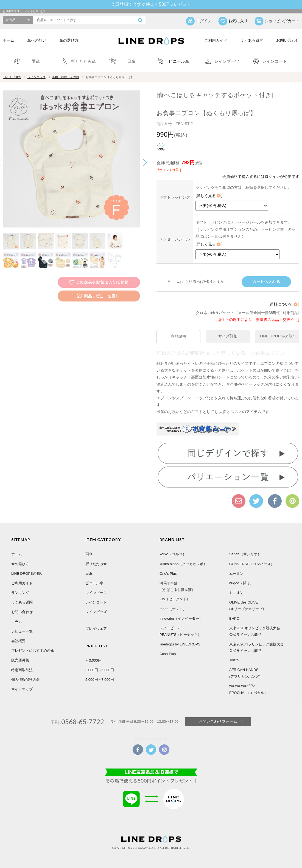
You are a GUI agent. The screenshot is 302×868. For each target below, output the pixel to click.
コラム (17, 622)
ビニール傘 (94, 583)
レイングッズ (37, 77)
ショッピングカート (282, 21)
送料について (284, 304)
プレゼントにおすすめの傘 (33, 651)
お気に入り (238, 21)
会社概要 (18, 641)
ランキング (20, 593)
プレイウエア (96, 629)
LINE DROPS (12, 77)
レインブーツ (96, 593)
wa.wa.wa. (238, 686)
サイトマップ (22, 689)
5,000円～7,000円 (100, 680)
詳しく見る (209, 196)
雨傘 (89, 554)
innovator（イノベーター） (181, 618)
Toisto (234, 660)
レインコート (96, 602)
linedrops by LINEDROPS (180, 644)
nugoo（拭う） (241, 583)
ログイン (204, 21)
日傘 (89, 574)
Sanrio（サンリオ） (245, 554)
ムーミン (236, 574)
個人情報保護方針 (26, 680)
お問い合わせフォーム (218, 721)
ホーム (9, 40)
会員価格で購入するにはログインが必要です (261, 177)
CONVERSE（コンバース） (252, 564)
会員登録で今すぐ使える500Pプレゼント (151, 4)
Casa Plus (168, 654)
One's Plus (168, 574)
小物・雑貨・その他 (65, 77)
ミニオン (236, 593)
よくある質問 (252, 40)
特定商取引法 (22, 670)
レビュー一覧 (22, 631)
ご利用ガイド (216, 40)
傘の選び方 (69, 40)
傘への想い (37, 40)
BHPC (234, 618)
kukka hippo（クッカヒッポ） (183, 564)
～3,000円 (93, 660)
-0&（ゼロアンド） (175, 599)
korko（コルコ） (173, 554)
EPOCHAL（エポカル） (248, 693)
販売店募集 (20, 660)
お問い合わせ (288, 40)
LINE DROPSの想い (27, 574)
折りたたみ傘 (96, 564)
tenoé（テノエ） (173, 609)
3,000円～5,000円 (100, 670)
